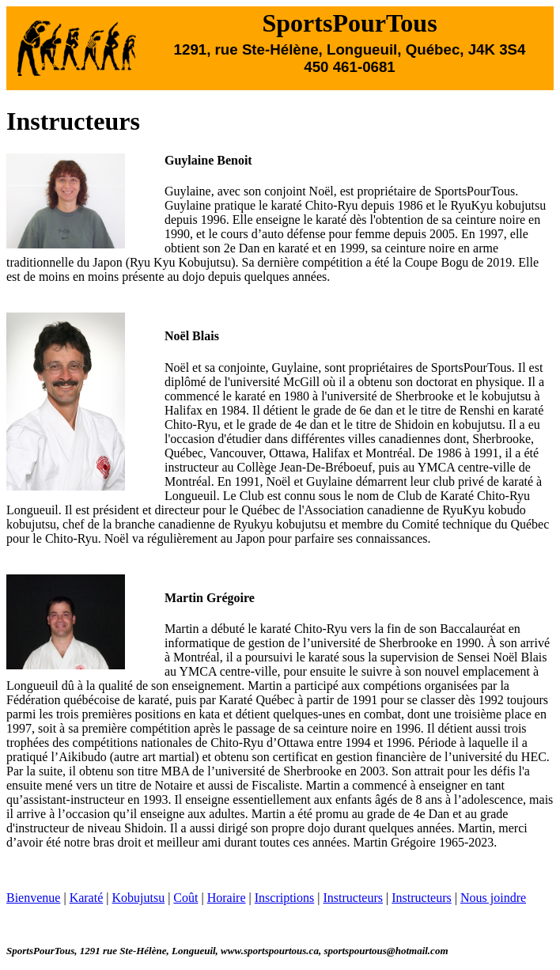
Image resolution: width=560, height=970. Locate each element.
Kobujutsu (138, 898)
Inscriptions (285, 898)
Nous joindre (493, 898)
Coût (185, 898)
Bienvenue (33, 898)
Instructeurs (353, 898)
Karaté (87, 898)
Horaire (227, 898)
